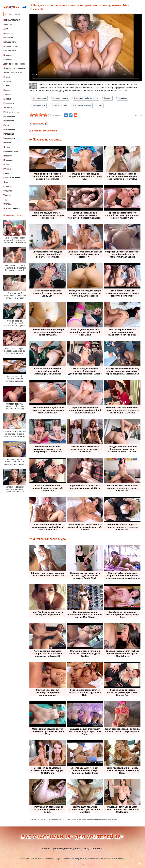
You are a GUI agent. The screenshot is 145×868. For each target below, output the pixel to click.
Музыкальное (9, 136)
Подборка (8, 153)
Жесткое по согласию (13, 70)
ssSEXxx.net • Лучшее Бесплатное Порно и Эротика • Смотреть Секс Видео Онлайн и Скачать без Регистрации (75, 859)
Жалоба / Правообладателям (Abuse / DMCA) (65, 849)
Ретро (6, 162)
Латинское (8, 105)
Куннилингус (9, 101)
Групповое (8, 57)
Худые (6, 197)
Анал (6, 26)
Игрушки (7, 79)
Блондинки (8, 35)
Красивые (8, 92)
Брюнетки (8, 53)
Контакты (98, 849)
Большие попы (10, 40)
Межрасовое (9, 118)
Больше (127, 91)
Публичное (8, 158)
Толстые (7, 193)
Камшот (7, 83)
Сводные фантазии (12, 175)
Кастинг (7, 88)
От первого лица (11, 149)
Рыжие (6, 171)
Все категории (12, 18)
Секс (6, 180)
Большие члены (10, 48)
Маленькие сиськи (11, 110)
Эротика (7, 202)
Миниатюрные (10, 127)
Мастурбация (9, 114)
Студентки (8, 188)
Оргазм (7, 145)
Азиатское (8, 22)
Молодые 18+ (9, 131)
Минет (6, 123)
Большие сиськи (11, 44)
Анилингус (8, 31)
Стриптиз (7, 184)
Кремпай (7, 96)
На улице (7, 140)
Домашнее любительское (14, 66)
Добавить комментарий (44, 131)
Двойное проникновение (14, 61)
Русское (7, 166)
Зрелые (7, 75)
